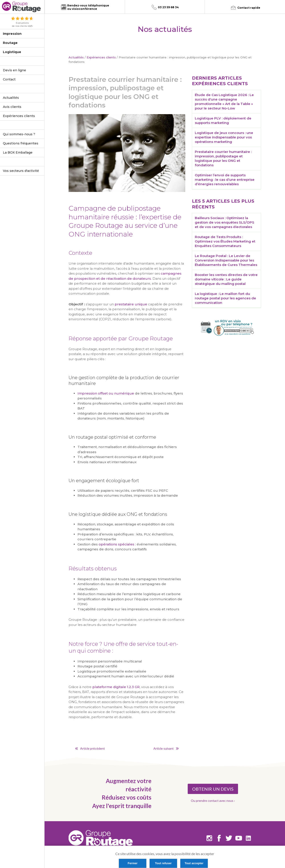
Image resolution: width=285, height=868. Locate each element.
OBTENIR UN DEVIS (213, 789)
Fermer (132, 863)
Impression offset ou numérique (106, 393)
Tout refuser (163, 863)
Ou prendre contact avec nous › (213, 801)
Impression (12, 34)
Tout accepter (194, 863)
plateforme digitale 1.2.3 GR (116, 687)
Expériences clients (19, 116)
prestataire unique (131, 304)
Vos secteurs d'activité (21, 171)
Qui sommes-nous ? (19, 134)
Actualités (11, 98)
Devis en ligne (14, 70)
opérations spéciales (116, 544)
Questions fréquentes (21, 143)
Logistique (12, 52)
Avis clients (12, 107)
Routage (10, 43)
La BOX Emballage (18, 152)
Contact (9, 79)
